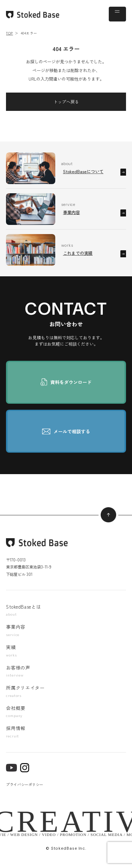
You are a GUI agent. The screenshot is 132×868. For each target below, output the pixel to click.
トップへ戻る (66, 102)
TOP (9, 33)
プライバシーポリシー (24, 784)
